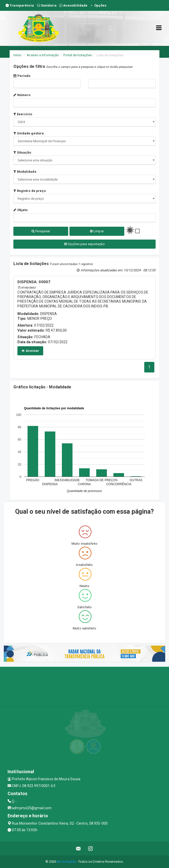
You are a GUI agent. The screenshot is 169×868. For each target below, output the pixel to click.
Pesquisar (41, 231)
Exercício (23, 114)
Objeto (20, 210)
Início (17, 55)
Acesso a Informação (43, 55)
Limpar (97, 231)
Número (22, 95)
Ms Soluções (67, 862)
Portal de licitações (78, 55)
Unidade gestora (29, 133)
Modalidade (25, 172)
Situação (22, 152)
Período (22, 76)
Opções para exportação (84, 244)
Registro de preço (30, 191)
